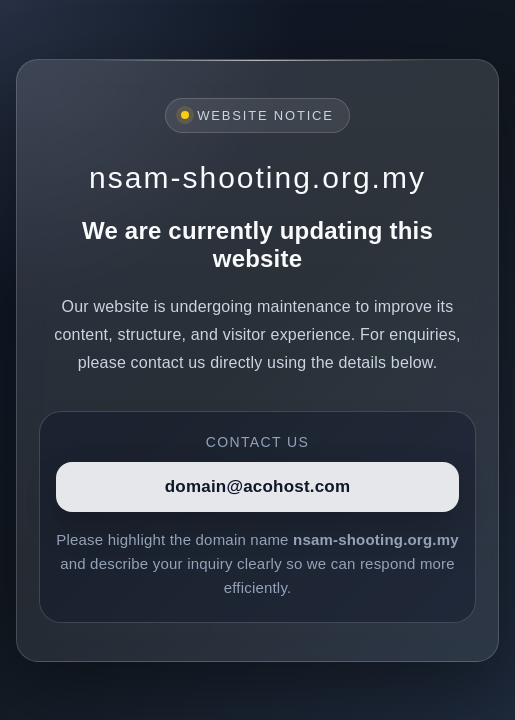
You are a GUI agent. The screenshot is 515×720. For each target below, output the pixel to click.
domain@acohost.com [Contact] (257, 486)
